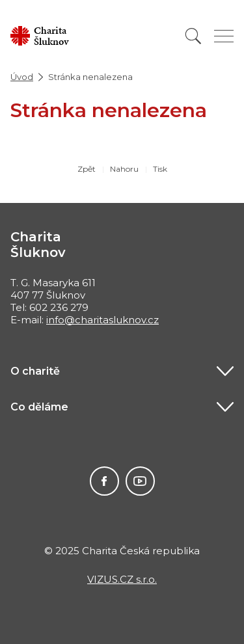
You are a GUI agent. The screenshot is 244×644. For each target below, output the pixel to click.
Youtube (140, 481)
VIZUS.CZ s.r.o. (122, 579)
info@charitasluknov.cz (102, 320)
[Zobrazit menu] (224, 36)
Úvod (22, 77)
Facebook (104, 481)
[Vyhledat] (193, 36)
